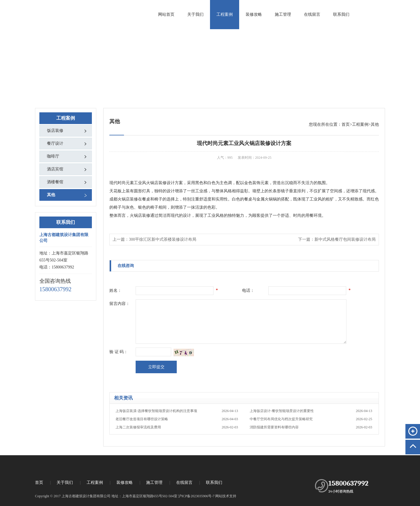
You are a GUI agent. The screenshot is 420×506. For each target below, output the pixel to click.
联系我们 (341, 14)
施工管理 (283, 14)
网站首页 (166, 14)
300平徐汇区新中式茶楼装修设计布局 (163, 239)
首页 (346, 124)
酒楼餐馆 (55, 182)
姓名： (116, 290)
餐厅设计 (55, 143)
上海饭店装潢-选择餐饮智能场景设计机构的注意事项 (177, 411)
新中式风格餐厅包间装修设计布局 (345, 239)
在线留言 (312, 14)
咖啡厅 (53, 156)
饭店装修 (55, 131)
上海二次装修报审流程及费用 (177, 427)
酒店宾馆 (55, 169)
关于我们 (195, 14)
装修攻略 (254, 14)
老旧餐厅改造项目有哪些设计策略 (177, 419)
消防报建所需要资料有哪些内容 (311, 427)
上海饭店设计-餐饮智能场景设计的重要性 (311, 411)
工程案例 (225, 14)
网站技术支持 (226, 496)
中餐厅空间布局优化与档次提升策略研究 (311, 419)
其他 (51, 195)
